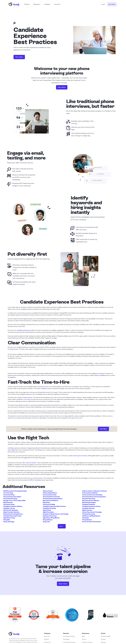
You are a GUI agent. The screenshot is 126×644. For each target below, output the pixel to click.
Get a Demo (112, 4)
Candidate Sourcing (88, 508)
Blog (83, 636)
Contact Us (47, 642)
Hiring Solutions (87, 520)
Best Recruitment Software (91, 501)
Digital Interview (87, 510)
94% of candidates (100, 375)
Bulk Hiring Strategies (89, 502)
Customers (57, 4)
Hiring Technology (9, 522)
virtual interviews (27, 397)
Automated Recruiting (10, 499)
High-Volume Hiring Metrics (51, 518)
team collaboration (13, 450)
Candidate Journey (9, 508)
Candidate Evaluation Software (13, 506)
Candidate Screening (49, 508)
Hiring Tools (46, 522)
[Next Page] (62, 526)
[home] (14, 4)
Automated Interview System (12, 497)
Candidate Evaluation (89, 504)
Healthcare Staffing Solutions (91, 516)
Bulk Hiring (46, 502)
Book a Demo (63, 584)
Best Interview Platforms (51, 501)
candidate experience (23, 330)
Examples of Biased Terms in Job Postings (56, 514)
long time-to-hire (44, 387)
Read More (103, 429)
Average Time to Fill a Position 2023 (14, 501)
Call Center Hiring (9, 504)
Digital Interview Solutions (11, 512)
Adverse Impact (48, 491)
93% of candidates (36, 480)
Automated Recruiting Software (53, 499)
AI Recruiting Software (50, 493)
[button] (27, 4)
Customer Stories (87, 642)
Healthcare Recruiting (50, 516)
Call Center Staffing (49, 504)
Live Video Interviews (69, 642)
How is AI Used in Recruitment (92, 522)
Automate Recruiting (89, 499)
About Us (47, 636)
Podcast (103, 639)
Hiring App (85, 518)
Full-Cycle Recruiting (89, 514)
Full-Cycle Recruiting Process (12, 516)
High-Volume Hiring (9, 518)
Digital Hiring (47, 510)
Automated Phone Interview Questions (94, 497)
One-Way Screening (69, 636)
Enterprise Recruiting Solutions (13, 514)
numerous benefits (31, 463)
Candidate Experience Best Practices (54, 506)
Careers (46, 639)
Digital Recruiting (48, 512)
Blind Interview (8, 502)
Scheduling (66, 639)
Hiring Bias (7, 520)
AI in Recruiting (8, 493)
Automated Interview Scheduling (92, 495)
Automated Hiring (9, 495)
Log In (103, 4)
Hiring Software (48, 520)
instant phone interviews (80, 456)
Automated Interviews (50, 495)
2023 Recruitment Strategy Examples (15, 491)
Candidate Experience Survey (91, 506)
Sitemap (103, 642)
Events (84, 639)
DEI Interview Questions (11, 510)
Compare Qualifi (106, 636)
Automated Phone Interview (51, 497)
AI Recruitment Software (90, 493)
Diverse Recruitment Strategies (92, 512)
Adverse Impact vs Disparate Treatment (95, 491)
